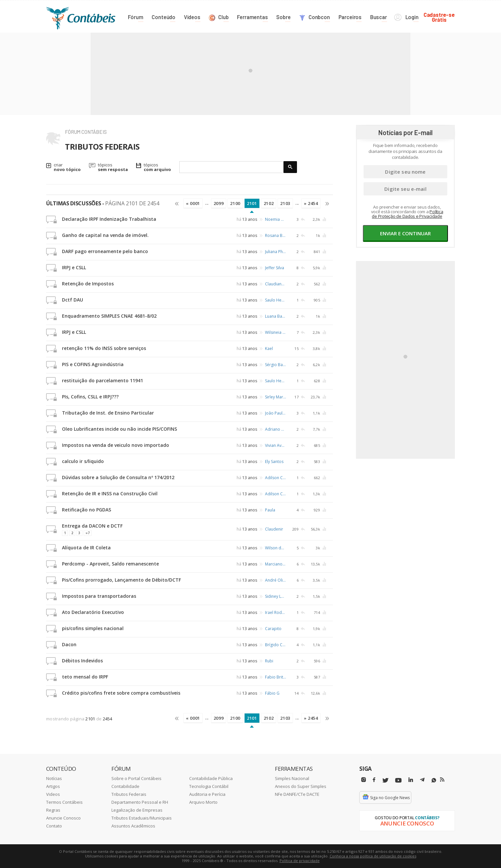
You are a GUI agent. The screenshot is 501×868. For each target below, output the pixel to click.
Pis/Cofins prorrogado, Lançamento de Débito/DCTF (121, 580)
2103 (285, 203)
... (207, 203)
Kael (269, 348)
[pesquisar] (232, 167)
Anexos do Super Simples (301, 786)
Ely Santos (274, 462)
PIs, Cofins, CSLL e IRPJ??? (90, 397)
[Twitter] (385, 781)
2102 (269, 203)
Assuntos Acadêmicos (133, 826)
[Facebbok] (374, 780)
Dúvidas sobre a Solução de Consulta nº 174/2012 (118, 477)
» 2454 (311, 203)
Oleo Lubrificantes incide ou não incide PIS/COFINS (119, 429)
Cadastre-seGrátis (439, 17)
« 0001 (193, 203)
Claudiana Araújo (276, 284)
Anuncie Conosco (63, 818)
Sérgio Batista (276, 365)
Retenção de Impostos (88, 284)
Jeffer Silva (275, 268)
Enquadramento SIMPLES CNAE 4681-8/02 (109, 316)
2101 (252, 203)
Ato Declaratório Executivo (93, 612)
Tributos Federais (129, 794)
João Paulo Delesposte (276, 413)
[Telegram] (422, 781)
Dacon (69, 644)
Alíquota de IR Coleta (86, 548)
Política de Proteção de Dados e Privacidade (407, 214)
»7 (88, 533)
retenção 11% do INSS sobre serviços (104, 348)
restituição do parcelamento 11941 (103, 380)
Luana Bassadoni (276, 316)
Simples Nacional (292, 778)
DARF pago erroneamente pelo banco (105, 251)
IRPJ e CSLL (74, 267)
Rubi (269, 661)
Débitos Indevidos (82, 661)
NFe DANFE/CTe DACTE (297, 794)
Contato (54, 826)
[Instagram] (364, 780)
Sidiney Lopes (276, 596)
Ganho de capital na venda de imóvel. (105, 235)
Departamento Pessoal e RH (140, 802)
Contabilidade (125, 786)
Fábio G (272, 693)
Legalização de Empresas (137, 810)
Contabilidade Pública (211, 778)
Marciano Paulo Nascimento (276, 564)
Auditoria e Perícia (207, 794)
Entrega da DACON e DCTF (92, 526)
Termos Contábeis (64, 802)
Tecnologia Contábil (209, 786)
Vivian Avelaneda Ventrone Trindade (276, 445)
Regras (53, 810)
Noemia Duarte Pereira (276, 219)
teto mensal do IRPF (85, 677)
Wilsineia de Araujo (276, 332)
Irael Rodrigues (276, 612)
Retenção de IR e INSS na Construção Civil (110, 493)
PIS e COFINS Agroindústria (93, 364)
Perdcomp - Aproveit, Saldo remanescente (110, 564)
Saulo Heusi (276, 300)
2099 (219, 203)
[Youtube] (398, 781)
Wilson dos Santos (276, 548)
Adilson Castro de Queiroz (276, 478)
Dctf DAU (73, 300)
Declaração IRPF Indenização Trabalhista (109, 219)
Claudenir (274, 529)
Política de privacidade (300, 861)
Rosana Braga (276, 235)
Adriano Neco (276, 429)
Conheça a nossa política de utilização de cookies (373, 856)
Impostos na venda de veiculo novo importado (116, 445)
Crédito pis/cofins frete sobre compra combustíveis (121, 693)
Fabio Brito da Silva (276, 677)
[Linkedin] (411, 780)
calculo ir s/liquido (83, 461)
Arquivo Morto (203, 802)
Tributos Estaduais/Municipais (142, 818)
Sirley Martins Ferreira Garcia (276, 397)
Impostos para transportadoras (99, 596)
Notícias (54, 778)
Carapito (273, 629)
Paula (270, 510)
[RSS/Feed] (442, 780)
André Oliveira (276, 580)
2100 (235, 203)
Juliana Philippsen (276, 252)
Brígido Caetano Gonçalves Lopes (276, 645)
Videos (53, 794)
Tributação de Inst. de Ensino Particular (108, 413)
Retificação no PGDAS (87, 510)
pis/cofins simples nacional (93, 628)
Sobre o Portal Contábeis (136, 778)
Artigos (53, 786)
